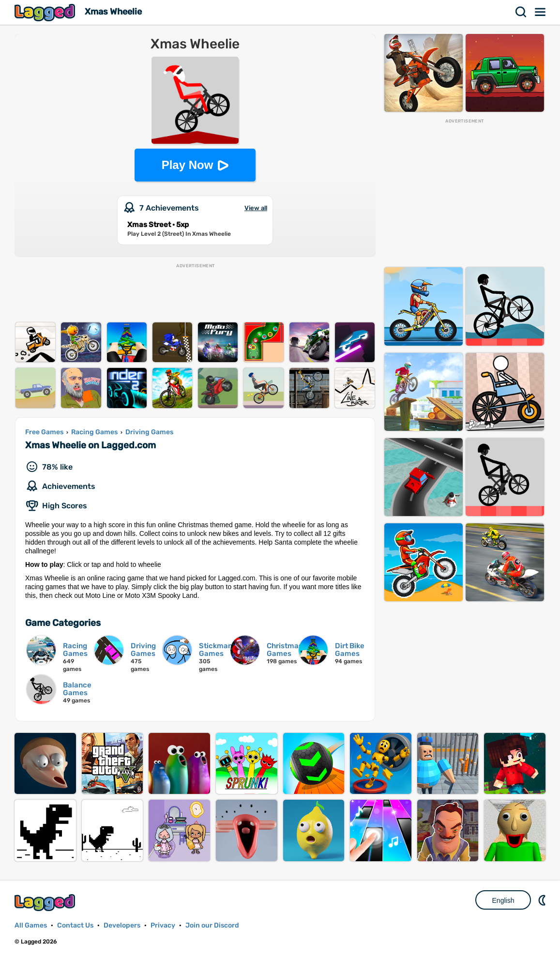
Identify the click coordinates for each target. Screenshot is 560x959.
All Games (31, 925)
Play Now (188, 165)
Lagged (46, 12)
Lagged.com (46, 903)
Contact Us (75, 925)
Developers (122, 925)
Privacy (163, 925)
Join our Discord (212, 925)
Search (521, 12)
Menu (541, 12)
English (503, 900)
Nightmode (543, 900)
